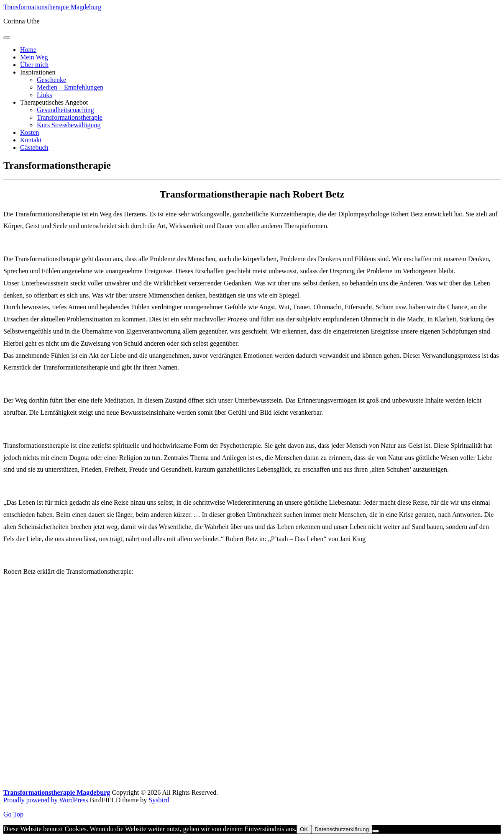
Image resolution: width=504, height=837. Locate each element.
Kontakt (31, 140)
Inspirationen (38, 72)
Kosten (29, 132)
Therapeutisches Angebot (54, 102)
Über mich (34, 65)
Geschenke (51, 80)
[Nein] (376, 831)
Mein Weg (34, 57)
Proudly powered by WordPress (46, 800)
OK (304, 829)
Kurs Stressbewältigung (69, 125)
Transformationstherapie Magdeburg (52, 7)
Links (44, 95)
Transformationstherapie (70, 117)
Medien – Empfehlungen (70, 87)
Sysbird (159, 800)
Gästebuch (34, 148)
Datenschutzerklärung (342, 829)
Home (28, 50)
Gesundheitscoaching (65, 110)
